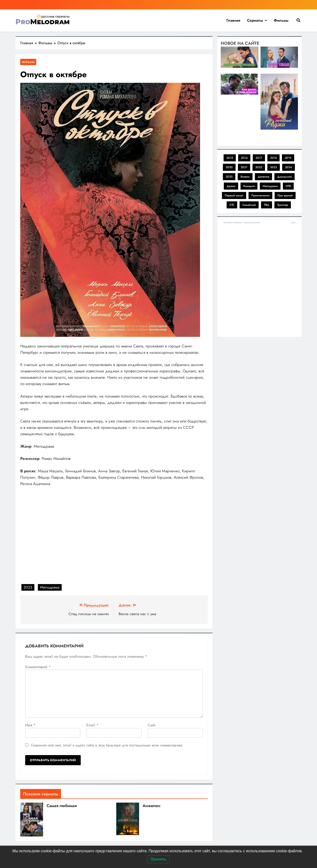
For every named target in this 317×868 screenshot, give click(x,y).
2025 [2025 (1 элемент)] (229, 177)
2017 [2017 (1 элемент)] (259, 158)
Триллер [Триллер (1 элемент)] (283, 205)
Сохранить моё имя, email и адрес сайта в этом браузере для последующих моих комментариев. (107, 745)
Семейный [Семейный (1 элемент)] (249, 205)
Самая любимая (62, 806)
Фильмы (281, 20)
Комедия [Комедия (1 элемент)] (249, 186)
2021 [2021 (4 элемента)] (244, 167)
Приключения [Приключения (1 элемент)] (260, 195)
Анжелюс (152, 806)
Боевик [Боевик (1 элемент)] (245, 177)
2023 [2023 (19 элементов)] (274, 167)
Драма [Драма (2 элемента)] (231, 186)
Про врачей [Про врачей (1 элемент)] (285, 195)
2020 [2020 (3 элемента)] (229, 167)
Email (92, 725)
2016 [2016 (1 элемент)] (244, 158)
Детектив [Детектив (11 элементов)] (263, 177)
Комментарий (38, 667)
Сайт (152, 725)
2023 (28, 587)
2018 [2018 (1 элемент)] (273, 158)
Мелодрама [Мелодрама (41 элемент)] (270, 186)
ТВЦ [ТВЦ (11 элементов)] (267, 205)
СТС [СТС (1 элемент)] (232, 205)
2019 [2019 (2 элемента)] (288, 158)
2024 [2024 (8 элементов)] (289, 167)
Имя (30, 725)
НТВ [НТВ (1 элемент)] (288, 186)
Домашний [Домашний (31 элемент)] (285, 177)
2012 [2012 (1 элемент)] (230, 158)
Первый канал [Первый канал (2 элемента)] (234, 195)
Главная (233, 20)
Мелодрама (50, 587)
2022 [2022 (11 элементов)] (259, 167)
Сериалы (255, 20)
